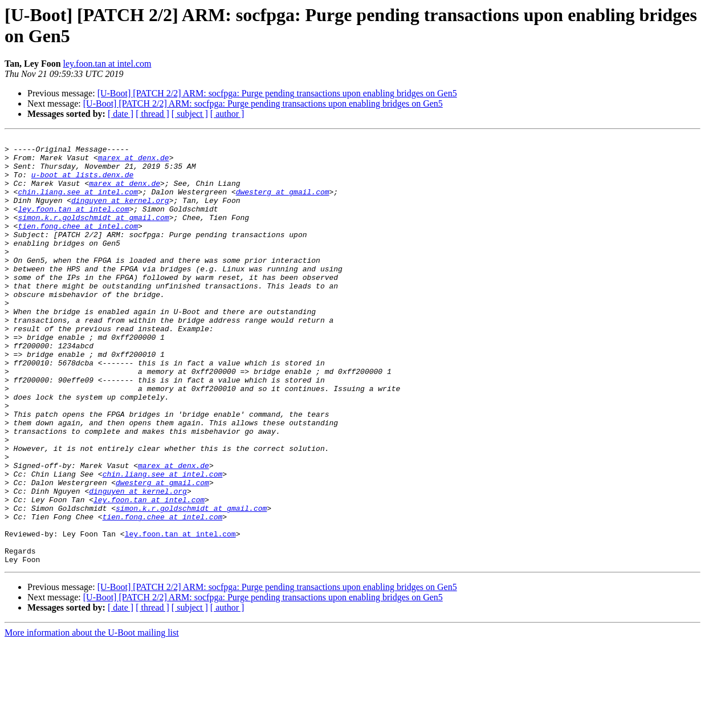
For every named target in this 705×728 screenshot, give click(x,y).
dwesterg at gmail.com (283, 204)
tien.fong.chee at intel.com (78, 245)
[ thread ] (152, 114)
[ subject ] (190, 114)
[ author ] (227, 114)
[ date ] (121, 114)
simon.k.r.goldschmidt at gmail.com (93, 234)
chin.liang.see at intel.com (78, 204)
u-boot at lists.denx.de (82, 183)
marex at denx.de (134, 162)
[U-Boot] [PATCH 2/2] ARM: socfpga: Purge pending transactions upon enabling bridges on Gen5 (277, 93)
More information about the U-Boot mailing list (92, 718)
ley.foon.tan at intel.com (107, 64)
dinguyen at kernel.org (120, 214)
